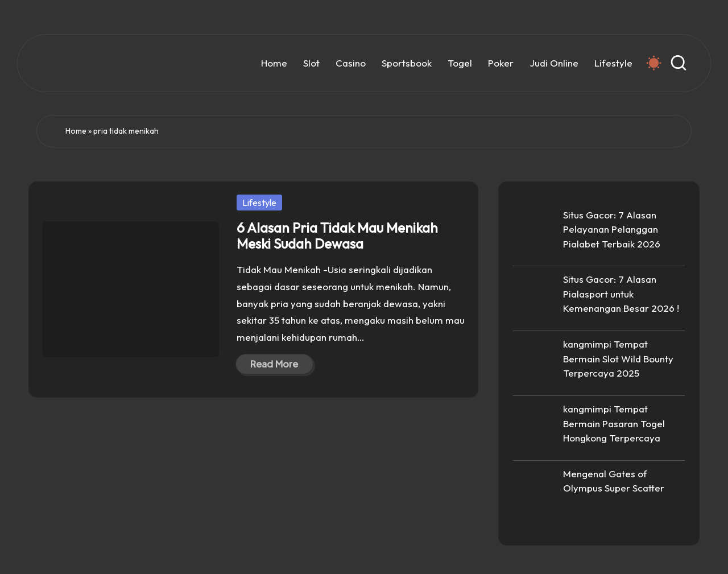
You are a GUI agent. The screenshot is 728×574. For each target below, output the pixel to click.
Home (76, 131)
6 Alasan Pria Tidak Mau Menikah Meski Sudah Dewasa (337, 236)
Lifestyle (259, 203)
